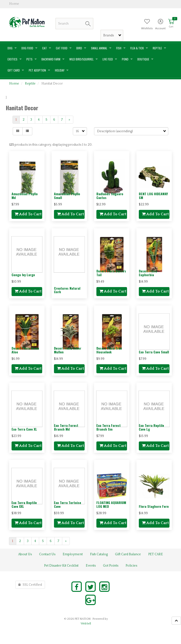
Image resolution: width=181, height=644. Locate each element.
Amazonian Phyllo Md (25, 195)
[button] (171, 23)
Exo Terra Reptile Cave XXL (24, 504)
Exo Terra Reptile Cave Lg (151, 427)
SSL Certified (30, 585)
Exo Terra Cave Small (154, 352)
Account (160, 28)
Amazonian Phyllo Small (67, 195)
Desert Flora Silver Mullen (68, 350)
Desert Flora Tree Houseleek (109, 350)
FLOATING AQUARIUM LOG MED (111, 504)
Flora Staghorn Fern (154, 506)
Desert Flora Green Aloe (25, 350)
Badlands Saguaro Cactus (110, 195)
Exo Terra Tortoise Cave (68, 504)
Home (14, 84)
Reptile (30, 84)
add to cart (28, 214)
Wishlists (147, 28)
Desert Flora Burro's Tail (111, 273)
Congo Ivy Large (23, 275)
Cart (171, 27)
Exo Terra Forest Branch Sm (109, 427)
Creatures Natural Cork (67, 290)
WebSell (86, 624)
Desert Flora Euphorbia (148, 273)
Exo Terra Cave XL (24, 429)
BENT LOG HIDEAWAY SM (153, 195)
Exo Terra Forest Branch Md (66, 427)
